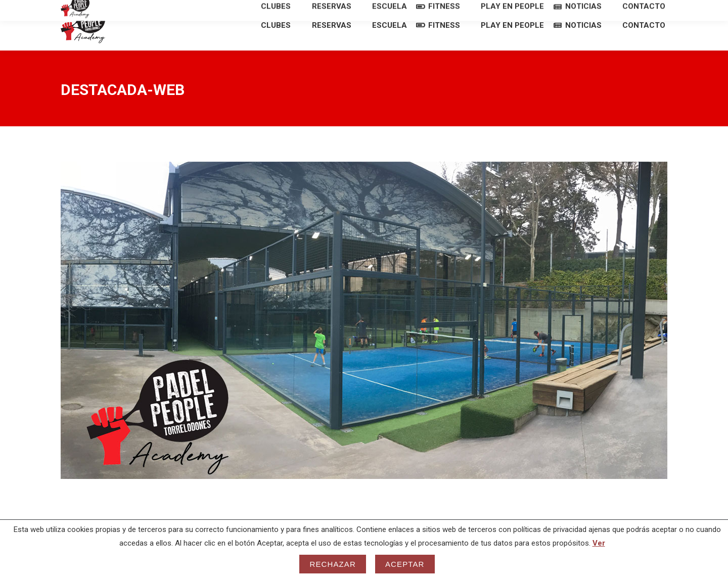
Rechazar (333, 564)
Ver (599, 543)
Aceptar (405, 564)
